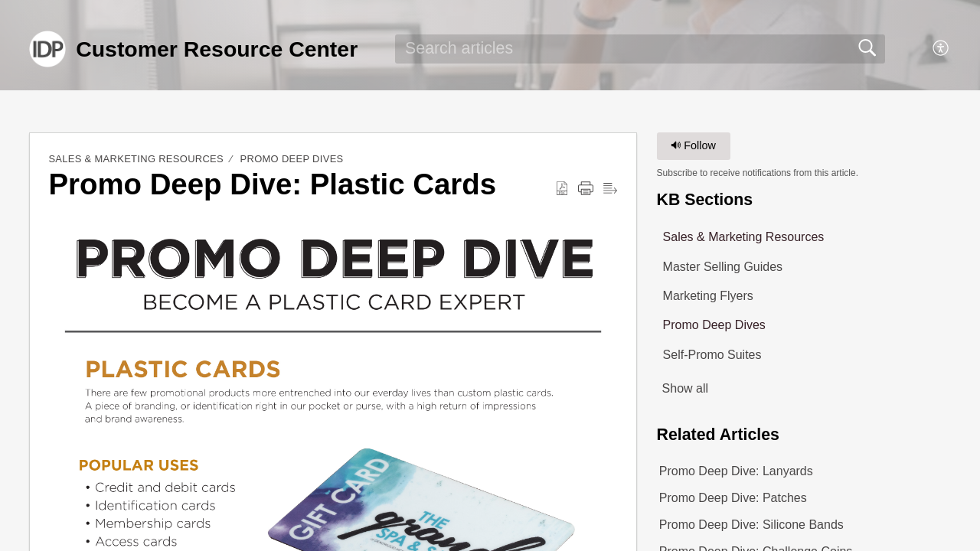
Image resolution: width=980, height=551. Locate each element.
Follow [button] (693, 145)
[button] (941, 49)
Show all (685, 388)
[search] (640, 49)
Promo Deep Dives (292, 159)
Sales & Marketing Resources (136, 159)
